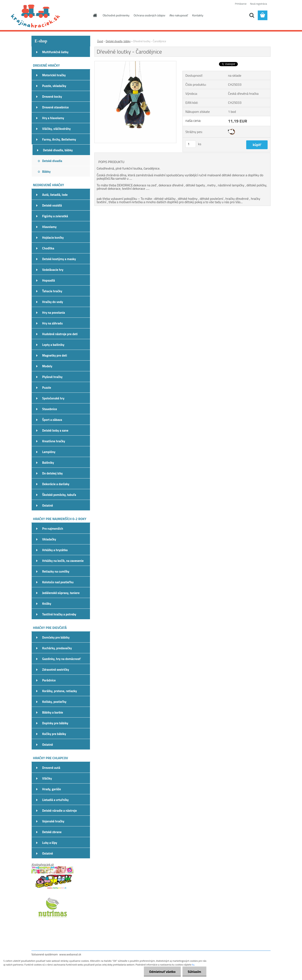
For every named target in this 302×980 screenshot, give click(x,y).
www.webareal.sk (70, 954)
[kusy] (191, 144)
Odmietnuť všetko (162, 972)
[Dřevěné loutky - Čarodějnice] (135, 63)
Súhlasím (194, 972)
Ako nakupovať (179, 15)
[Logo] (60, 16)
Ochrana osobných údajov (149, 15)
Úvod (100, 41)
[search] (252, 15)
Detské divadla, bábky (118, 41)
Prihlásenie (241, 4)
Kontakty (198, 15)
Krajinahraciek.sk (43, 864)
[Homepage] (95, 15)
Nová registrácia (258, 4)
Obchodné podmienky (116, 15)
